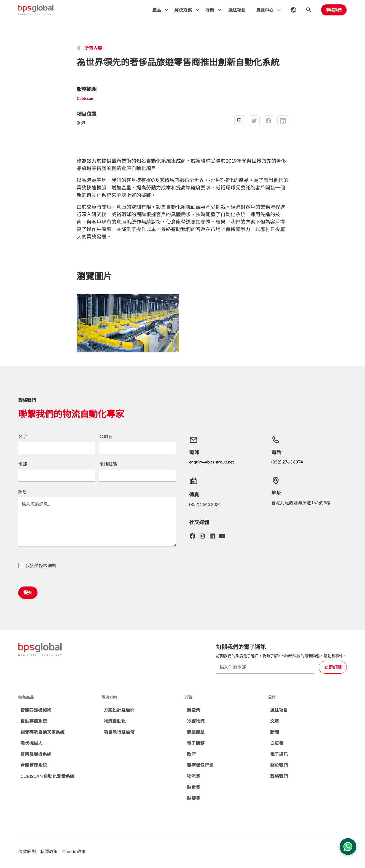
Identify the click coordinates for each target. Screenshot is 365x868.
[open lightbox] (128, 323)
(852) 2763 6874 (287, 462)
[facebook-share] (269, 121)
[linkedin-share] (283, 121)
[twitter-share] (254, 121)
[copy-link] (240, 121)
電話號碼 (108, 464)
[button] (159, 10)
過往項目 (237, 10)
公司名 (106, 436)
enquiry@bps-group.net (212, 462)
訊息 (23, 491)
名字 (23, 436)
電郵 (23, 464)
